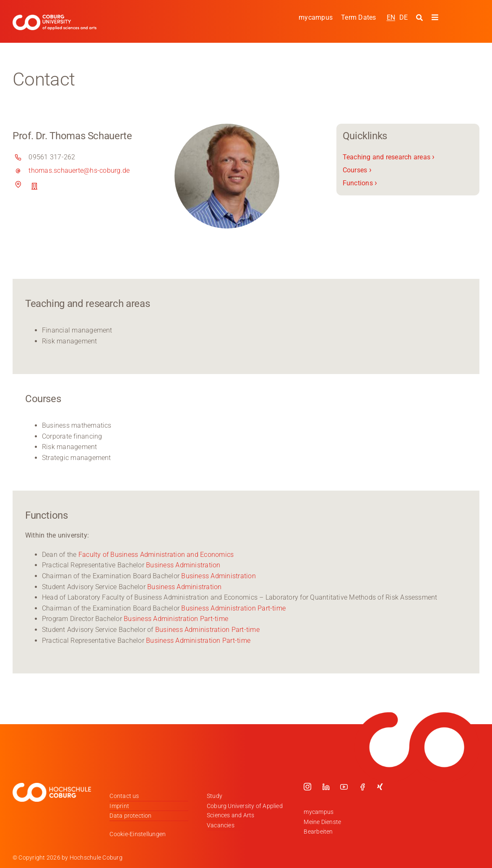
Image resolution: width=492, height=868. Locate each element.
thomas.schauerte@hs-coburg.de (79, 170)
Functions (360, 183)
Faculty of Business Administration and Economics (156, 555)
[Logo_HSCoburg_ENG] (55, 18)
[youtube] (344, 787)
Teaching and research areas (389, 157)
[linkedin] (326, 787)
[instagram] (307, 787)
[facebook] (362, 787)
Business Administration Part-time (233, 608)
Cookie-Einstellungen (138, 834)
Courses (357, 170)
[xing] (380, 787)
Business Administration (183, 565)
